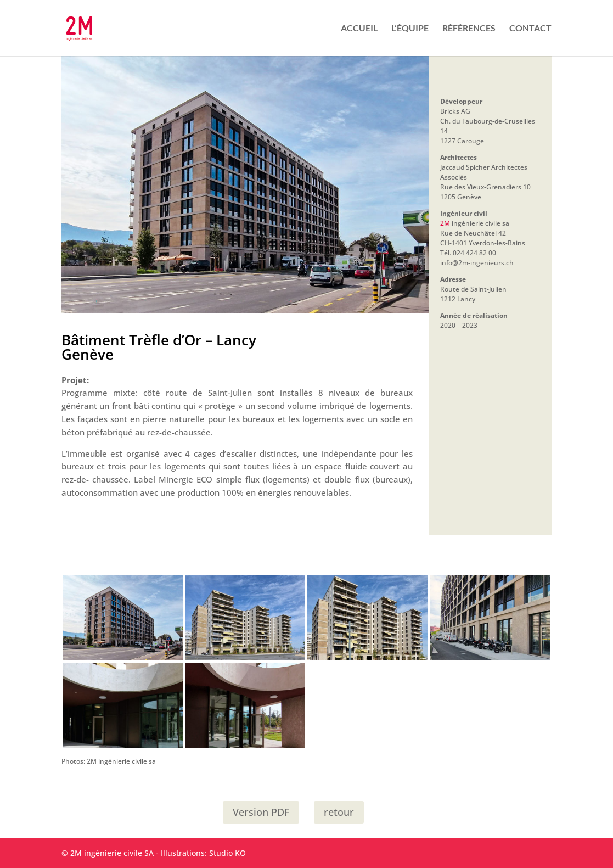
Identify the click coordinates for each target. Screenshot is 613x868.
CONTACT (530, 29)
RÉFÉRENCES (469, 29)
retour (339, 812)
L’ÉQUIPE (410, 29)
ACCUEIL (359, 29)
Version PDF (261, 812)
